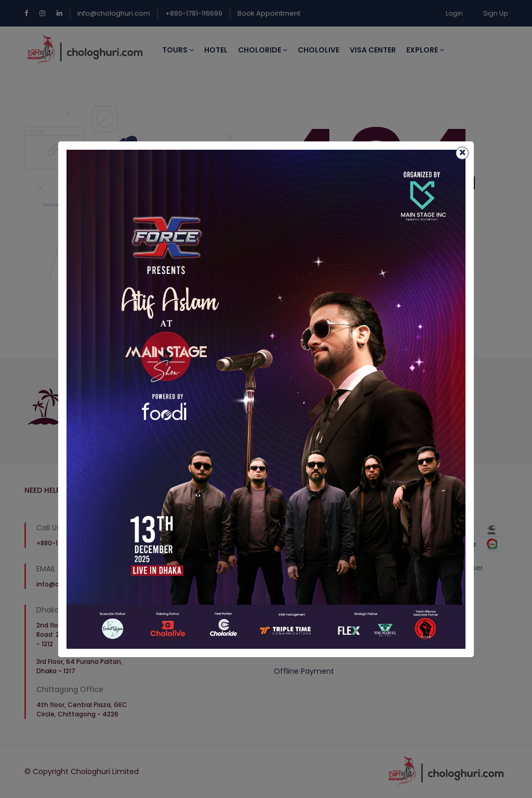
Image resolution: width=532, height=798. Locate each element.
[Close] (462, 153)
